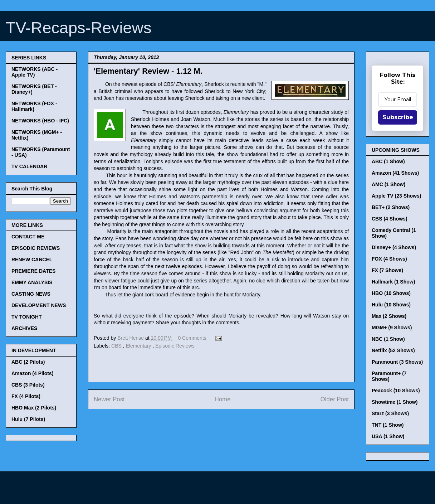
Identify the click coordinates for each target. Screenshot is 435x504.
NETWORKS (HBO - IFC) (40, 121)
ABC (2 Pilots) (28, 362)
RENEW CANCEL (32, 260)
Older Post (335, 399)
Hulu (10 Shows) (391, 305)
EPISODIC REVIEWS (36, 248)
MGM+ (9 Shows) (392, 328)
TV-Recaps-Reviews (79, 28)
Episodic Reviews (175, 346)
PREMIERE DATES (33, 271)
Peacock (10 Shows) (396, 391)
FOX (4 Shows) (389, 259)
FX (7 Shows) (387, 270)
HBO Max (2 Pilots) (34, 408)
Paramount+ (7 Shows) (389, 376)
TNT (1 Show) (388, 425)
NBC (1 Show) (388, 339)
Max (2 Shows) (389, 316)
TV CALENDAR (29, 166)
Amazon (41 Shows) (395, 173)
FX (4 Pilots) (26, 396)
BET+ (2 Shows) (391, 207)
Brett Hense (131, 338)
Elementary (139, 346)
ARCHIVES (24, 328)
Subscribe (398, 117)
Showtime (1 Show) (395, 402)
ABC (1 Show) (388, 161)
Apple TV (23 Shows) (396, 196)
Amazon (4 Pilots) (32, 373)
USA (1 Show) (388, 436)
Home (223, 399)
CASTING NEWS (31, 294)
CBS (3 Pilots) (28, 385)
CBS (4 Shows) (390, 219)
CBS (117, 346)
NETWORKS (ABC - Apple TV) (35, 72)
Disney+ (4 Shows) (394, 247)
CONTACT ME (28, 237)
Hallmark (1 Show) (393, 282)
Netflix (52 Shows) (393, 350)
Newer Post (109, 399)
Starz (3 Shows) (390, 413)
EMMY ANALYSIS (32, 282)
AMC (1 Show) (388, 184)
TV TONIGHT (27, 317)
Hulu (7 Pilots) (28, 419)
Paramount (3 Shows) (397, 362)
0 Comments (192, 338)
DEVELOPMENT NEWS (39, 305)
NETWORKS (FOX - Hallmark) (34, 106)
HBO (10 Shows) (391, 293)
